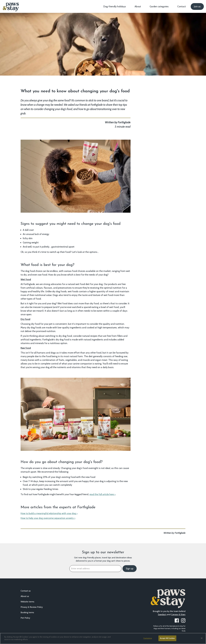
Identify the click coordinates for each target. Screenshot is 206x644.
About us (25, 596)
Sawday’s (162, 614)
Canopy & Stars (178, 614)
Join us (197, 6)
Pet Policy (25, 618)
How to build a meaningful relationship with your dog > (49, 513)
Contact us (26, 591)
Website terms (27, 602)
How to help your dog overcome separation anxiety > (48, 518)
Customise (148, 638)
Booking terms (27, 612)
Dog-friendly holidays (115, 6)
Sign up (130, 569)
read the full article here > (102, 494)
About (138, 6)
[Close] (202, 638)
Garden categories (159, 6)
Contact (182, 6)
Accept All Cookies (167, 638)
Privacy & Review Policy (32, 607)
